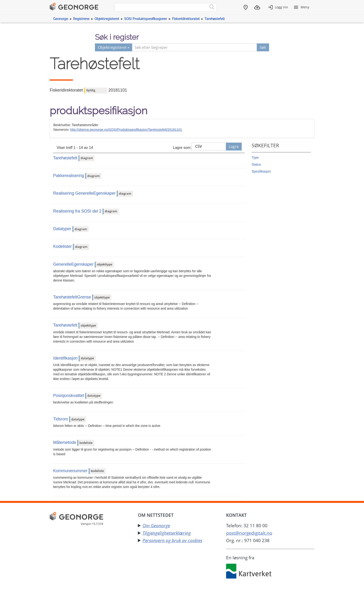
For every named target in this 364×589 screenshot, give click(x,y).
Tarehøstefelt (215, 19)
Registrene (81, 19)
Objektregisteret (107, 19)
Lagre (234, 147)
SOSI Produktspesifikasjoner (146, 19)
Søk (263, 47)
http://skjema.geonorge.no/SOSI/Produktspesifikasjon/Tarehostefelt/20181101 (126, 130)
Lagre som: (182, 148)
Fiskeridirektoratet (186, 19)
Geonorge (61, 19)
